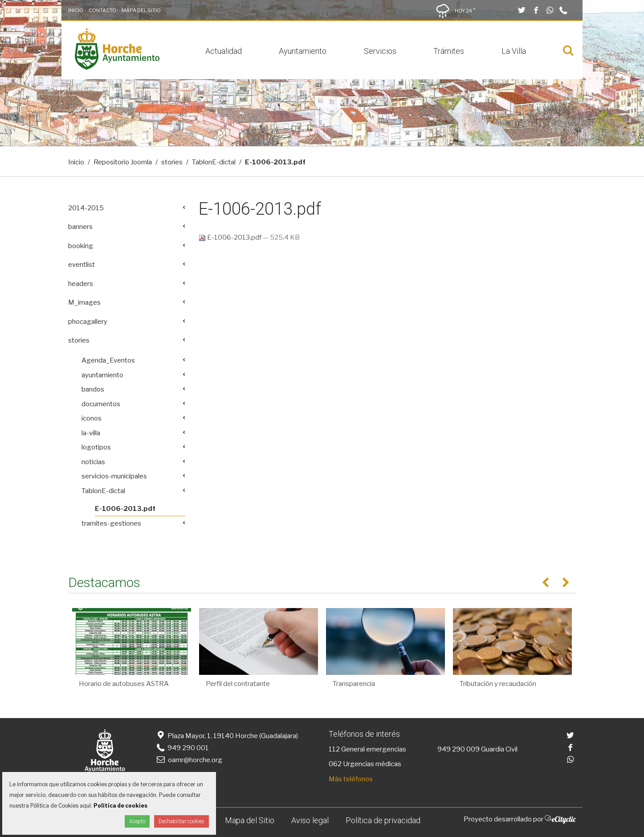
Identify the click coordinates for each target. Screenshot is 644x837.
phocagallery (88, 322)
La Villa (514, 51)
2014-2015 (86, 208)
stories (172, 162)
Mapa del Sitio (141, 10)
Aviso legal (310, 820)
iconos (92, 418)
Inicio (76, 10)
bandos (93, 389)
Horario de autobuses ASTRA (124, 684)
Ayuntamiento (303, 51)
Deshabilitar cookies (181, 821)
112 (334, 749)
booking (81, 246)
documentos (101, 404)
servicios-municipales (114, 476)
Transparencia (354, 684)
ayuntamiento (102, 375)
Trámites (449, 51)
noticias (93, 462)
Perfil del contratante (238, 684)
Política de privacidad (383, 820)
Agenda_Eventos (108, 360)
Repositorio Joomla (123, 162)
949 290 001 (182, 748)
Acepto (137, 821)
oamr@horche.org (189, 760)
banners (80, 227)
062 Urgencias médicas (365, 764)
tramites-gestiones (111, 523)
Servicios (380, 51)
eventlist (82, 265)
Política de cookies (120, 806)
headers (81, 284)
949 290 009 (459, 749)
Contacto (102, 10)
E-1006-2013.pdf (231, 237)
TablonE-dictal (214, 162)
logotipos (96, 447)
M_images (84, 302)
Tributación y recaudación (498, 684)
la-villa (91, 433)
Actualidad (224, 51)
